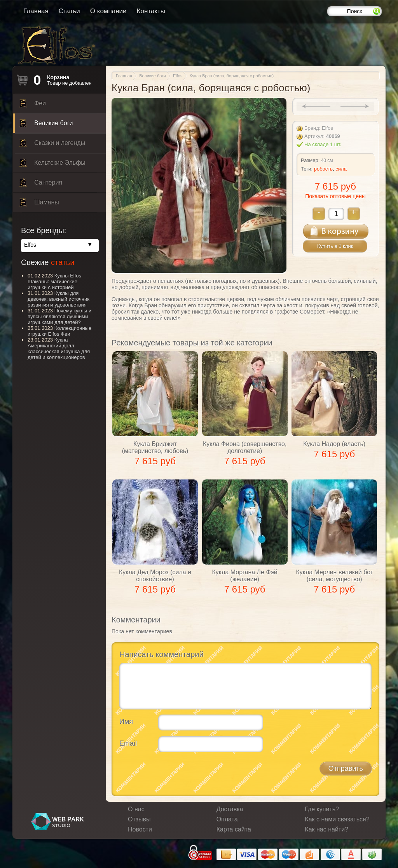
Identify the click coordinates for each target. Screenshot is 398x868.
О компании (108, 11)
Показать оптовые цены (335, 196)
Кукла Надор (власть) (334, 444)
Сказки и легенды (52, 145)
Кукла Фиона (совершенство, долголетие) (245, 447)
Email (128, 743)
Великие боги (46, 125)
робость (323, 169)
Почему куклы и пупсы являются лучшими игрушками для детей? (59, 316)
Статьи (69, 11)
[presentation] (178, 773)
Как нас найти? (326, 829)
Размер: (310, 160)
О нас (136, 809)
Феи (32, 105)
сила (341, 169)
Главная (36, 11)
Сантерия (40, 185)
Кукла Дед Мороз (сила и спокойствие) (155, 576)
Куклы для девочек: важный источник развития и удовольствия (58, 299)
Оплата (227, 819)
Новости (140, 829)
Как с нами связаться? (337, 819)
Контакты (151, 11)
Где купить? (322, 809)
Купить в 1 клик (335, 246)
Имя (126, 722)
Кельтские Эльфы (52, 165)
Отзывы (139, 819)
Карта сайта (234, 829)
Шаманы (39, 204)
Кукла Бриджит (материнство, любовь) (155, 447)
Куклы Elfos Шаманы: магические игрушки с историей (54, 281)
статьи (63, 262)
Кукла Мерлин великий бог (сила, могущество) (334, 576)
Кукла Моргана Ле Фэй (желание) (245, 576)
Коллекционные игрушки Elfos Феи (59, 331)
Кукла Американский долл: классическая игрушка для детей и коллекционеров (59, 349)
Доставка (230, 809)
